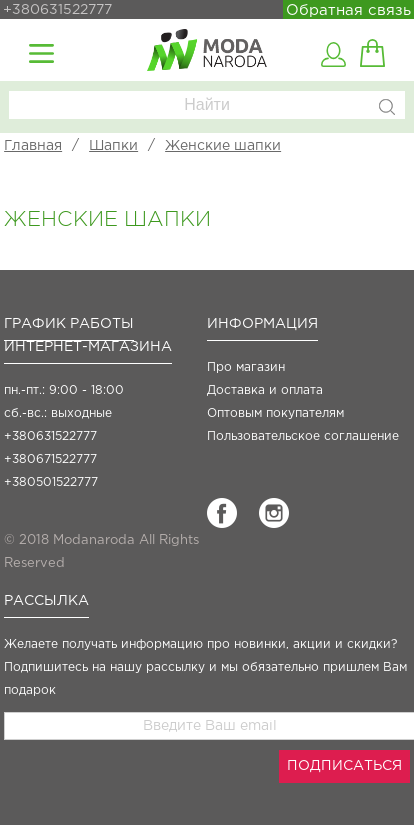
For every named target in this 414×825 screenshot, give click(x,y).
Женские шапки (223, 146)
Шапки (113, 146)
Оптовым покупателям (275, 413)
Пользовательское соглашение (303, 436)
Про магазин (246, 367)
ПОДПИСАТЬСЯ (344, 766)
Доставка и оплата (265, 390)
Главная (33, 146)
